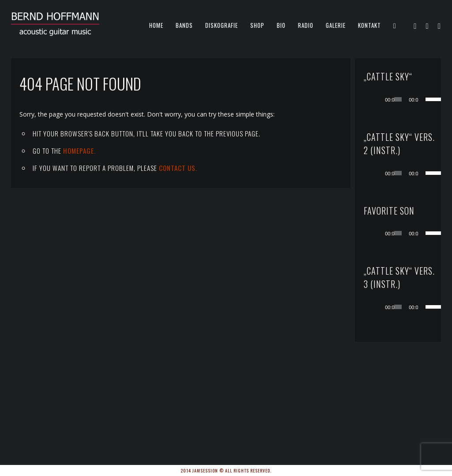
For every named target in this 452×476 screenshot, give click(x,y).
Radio (306, 25)
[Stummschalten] (425, 99)
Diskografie (222, 25)
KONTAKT (369, 25)
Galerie (336, 25)
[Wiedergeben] (382, 99)
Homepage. (79, 151)
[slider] (398, 99)
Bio (281, 25)
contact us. (178, 168)
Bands (184, 25)
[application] (407, 99)
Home (156, 25)
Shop (257, 25)
